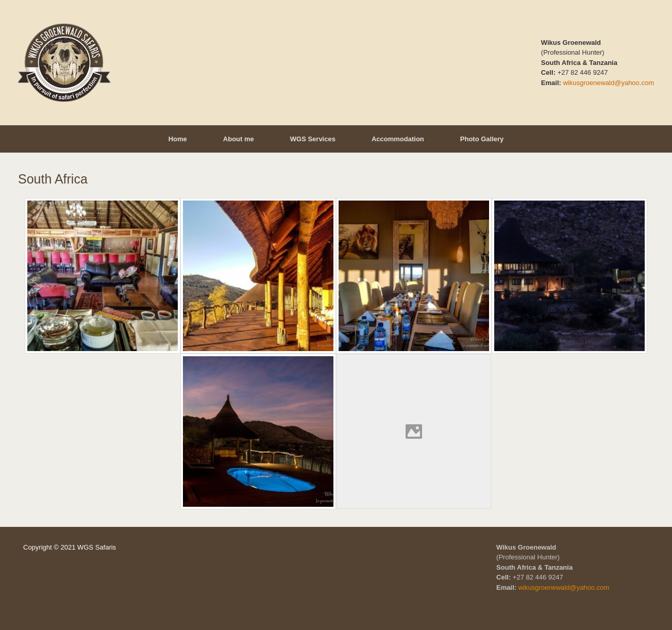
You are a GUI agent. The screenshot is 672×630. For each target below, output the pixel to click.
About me (239, 139)
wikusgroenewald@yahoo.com (608, 83)
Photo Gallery (482, 139)
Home (178, 139)
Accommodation (398, 139)
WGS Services (313, 139)
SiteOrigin (329, 609)
